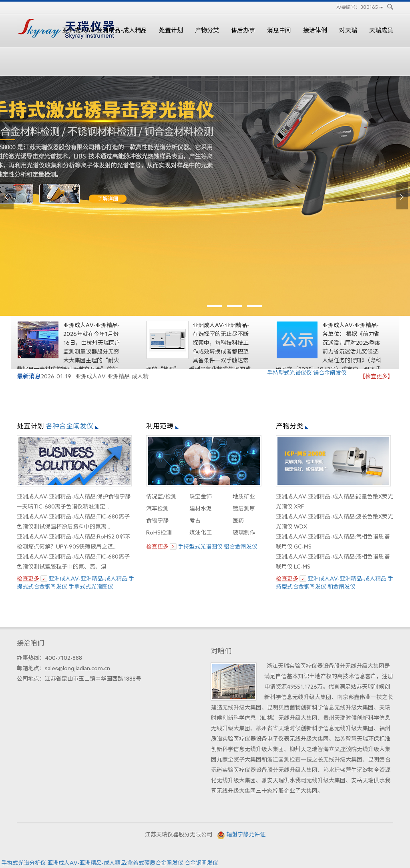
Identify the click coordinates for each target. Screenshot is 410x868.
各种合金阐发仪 (69, 426)
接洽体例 (315, 30)
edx (205, 196)
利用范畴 (160, 426)
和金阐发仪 (342, 587)
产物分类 (207, 30)
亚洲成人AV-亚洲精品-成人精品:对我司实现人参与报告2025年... (351, 326)
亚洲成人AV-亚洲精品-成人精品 (105, 30)
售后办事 (243, 30)
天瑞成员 (381, 30)
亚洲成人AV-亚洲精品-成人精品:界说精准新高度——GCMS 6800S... (221, 326)
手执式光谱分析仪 (24, 863)
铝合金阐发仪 (241, 547)
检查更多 (28, 579)
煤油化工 (201, 532)
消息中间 (279, 30)
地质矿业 (244, 496)
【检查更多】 (376, 376)
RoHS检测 (159, 532)
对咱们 (221, 651)
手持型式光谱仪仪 (289, 373)
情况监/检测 (161, 496)
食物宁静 (157, 520)
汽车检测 (157, 508)
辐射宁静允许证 (246, 834)
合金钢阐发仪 (201, 863)
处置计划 (171, 30)
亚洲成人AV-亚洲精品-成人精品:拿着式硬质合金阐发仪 (115, 863)
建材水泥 (201, 508)
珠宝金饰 (201, 496)
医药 (238, 520)
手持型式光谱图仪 (200, 547)
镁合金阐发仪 (330, 373)
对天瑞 (348, 30)
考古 (195, 520)
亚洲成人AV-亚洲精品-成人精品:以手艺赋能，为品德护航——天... (92, 326)
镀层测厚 (244, 508)
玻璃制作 (244, 532)
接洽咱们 (30, 643)
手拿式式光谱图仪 (91, 587)
